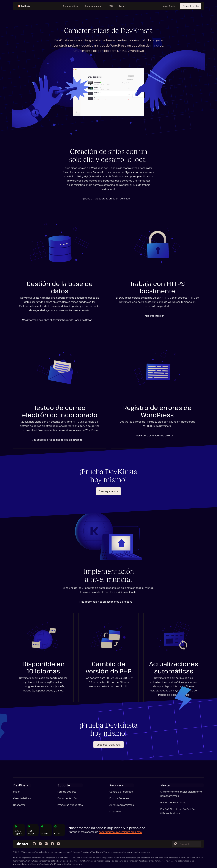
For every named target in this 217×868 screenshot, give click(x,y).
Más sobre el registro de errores (155, 436)
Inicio (16, 792)
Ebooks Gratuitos (119, 798)
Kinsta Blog (116, 812)
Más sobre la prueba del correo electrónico (57, 440)
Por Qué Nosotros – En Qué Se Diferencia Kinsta (178, 811)
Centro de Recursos (121, 792)
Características (22, 798)
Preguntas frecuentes (70, 805)
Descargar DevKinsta (108, 745)
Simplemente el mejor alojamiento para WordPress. (181, 794)
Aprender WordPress (122, 805)
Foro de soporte (67, 792)
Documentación (67, 798)
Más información (155, 316)
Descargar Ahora (108, 491)
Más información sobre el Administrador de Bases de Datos (57, 320)
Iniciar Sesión (169, 6)
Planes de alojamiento (173, 802)
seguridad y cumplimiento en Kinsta (120, 832)
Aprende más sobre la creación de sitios (106, 199)
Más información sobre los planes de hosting (106, 602)
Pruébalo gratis (191, 6)
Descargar (19, 805)
